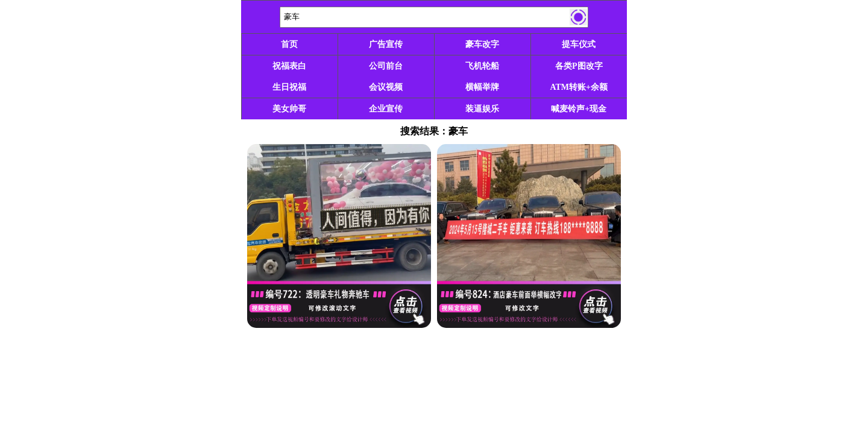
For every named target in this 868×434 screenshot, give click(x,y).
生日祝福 (289, 87)
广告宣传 (386, 44)
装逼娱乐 (482, 109)
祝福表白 (289, 66)
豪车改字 (482, 44)
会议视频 (386, 87)
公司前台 (386, 66)
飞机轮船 (482, 66)
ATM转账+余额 (579, 87)
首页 (289, 44)
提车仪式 (579, 44)
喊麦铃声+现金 (579, 109)
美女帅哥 (289, 109)
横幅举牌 (482, 87)
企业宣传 (386, 109)
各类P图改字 (579, 66)
